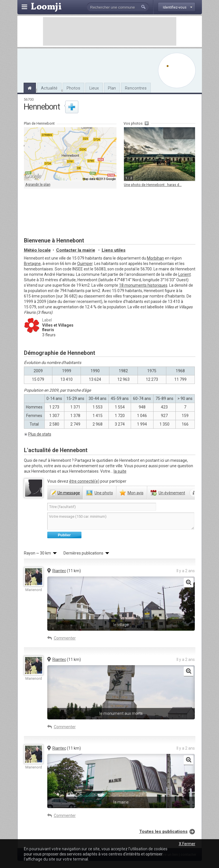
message (69, 493)
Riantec (59, 571)
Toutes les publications (163, 831)
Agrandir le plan (38, 184)
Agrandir (179, 133)
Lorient (185, 274)
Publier (64, 535)
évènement (172, 493)
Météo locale (37, 250)
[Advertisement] (110, 31)
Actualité (49, 88)
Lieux (94, 88)
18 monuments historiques (143, 285)
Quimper (85, 264)
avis (136, 493)
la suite (120, 471)
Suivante (189, 133)
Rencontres (136, 88)
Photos (73, 88)
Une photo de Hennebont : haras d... (153, 185)
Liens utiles (114, 250)
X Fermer (187, 844)
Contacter (76, 250)
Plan (112, 88)
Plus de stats (40, 434)
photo (104, 493)
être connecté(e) (84, 481)
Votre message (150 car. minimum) (121, 521)
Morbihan (155, 258)
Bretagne (32, 264)
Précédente (169, 133)
